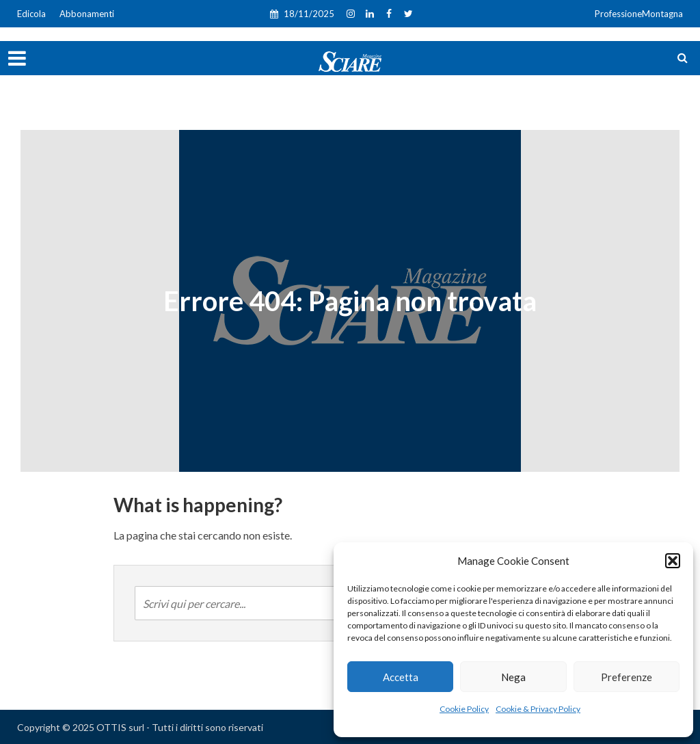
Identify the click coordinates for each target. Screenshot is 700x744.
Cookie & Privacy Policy (538, 709)
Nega (513, 677)
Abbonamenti (87, 14)
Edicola (31, 14)
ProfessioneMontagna (639, 14)
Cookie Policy (464, 709)
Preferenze (627, 677)
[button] (673, 561)
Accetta (401, 677)
